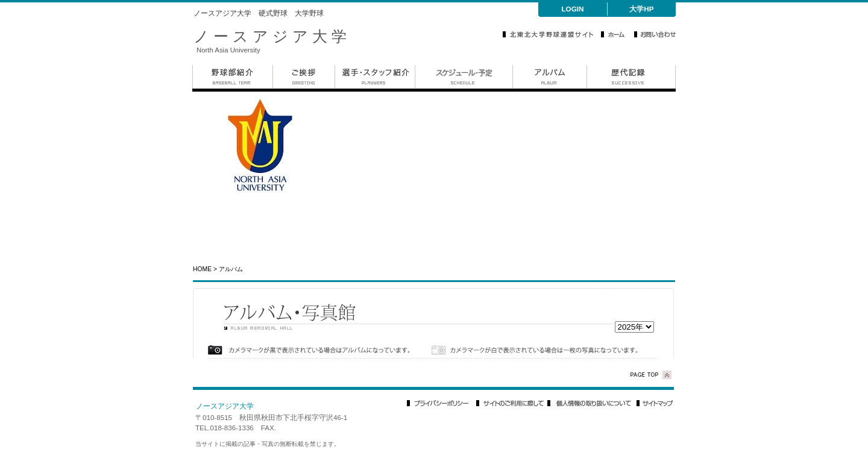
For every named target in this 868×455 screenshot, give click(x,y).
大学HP (641, 9)
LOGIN (572, 9)
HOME (202, 269)
